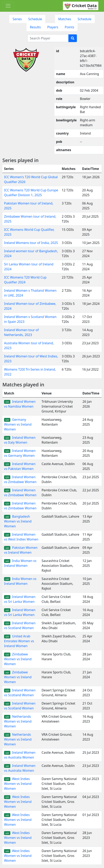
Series (17, 19)
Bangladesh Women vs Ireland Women (18, 521)
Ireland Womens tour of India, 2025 (31, 243)
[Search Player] (48, 38)
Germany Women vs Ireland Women (18, 424)
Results (35, 27)
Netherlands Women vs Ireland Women (18, 721)
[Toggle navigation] (8, 6)
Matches (65, 19)
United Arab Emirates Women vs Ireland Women (19, 641)
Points (70, 27)
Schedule (35, 19)
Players (53, 27)
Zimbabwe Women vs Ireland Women (18, 659)
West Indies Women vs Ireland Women (18, 784)
